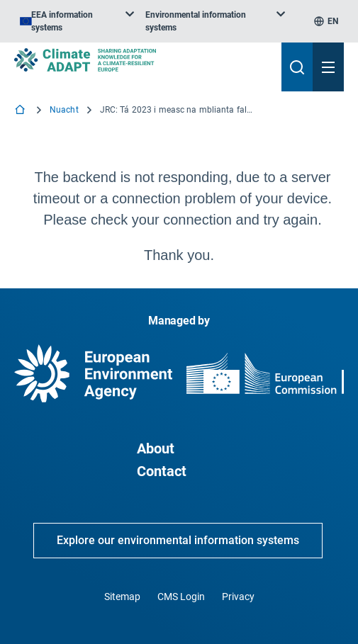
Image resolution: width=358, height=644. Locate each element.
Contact (162, 471)
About (156, 448)
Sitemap (122, 597)
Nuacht (64, 110)
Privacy (238, 597)
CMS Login (181, 597)
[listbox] (77, 21)
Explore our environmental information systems (178, 540)
